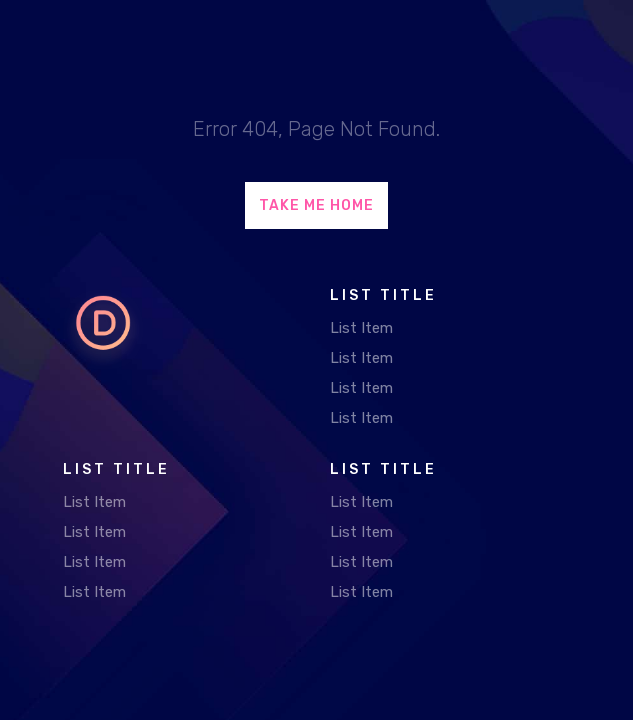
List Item (361, 328)
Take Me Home (316, 205)
